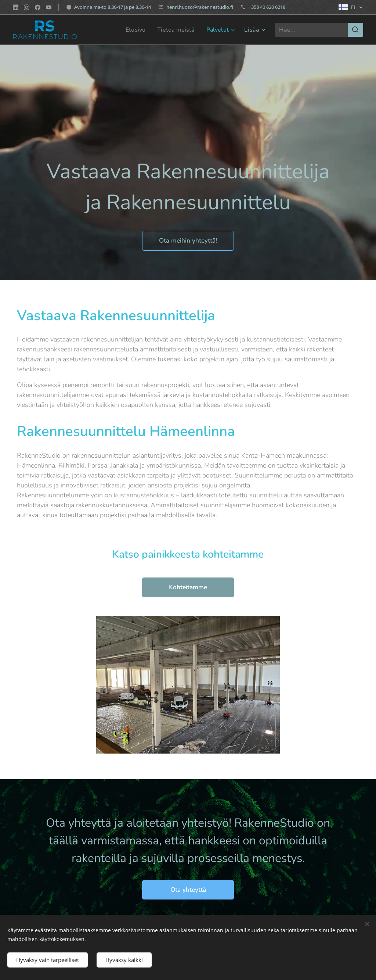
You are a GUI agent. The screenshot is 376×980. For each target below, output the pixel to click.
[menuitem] (132, 30)
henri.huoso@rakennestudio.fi (200, 7)
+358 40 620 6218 (267, 7)
